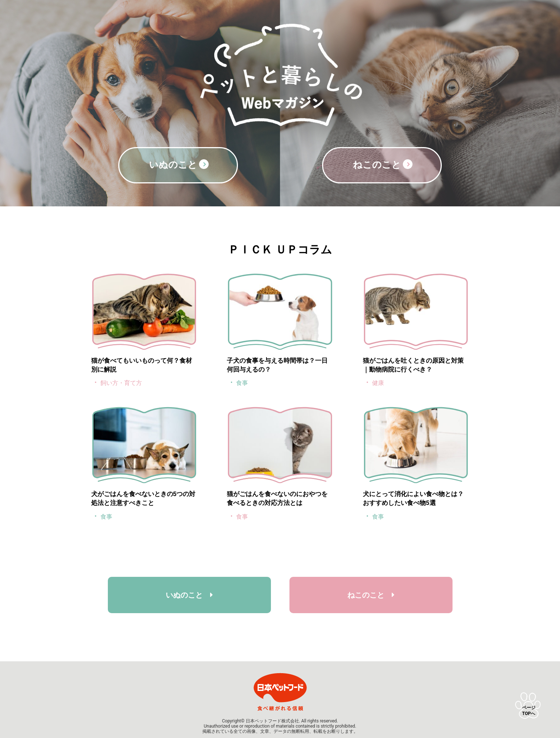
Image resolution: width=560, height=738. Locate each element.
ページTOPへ (529, 711)
